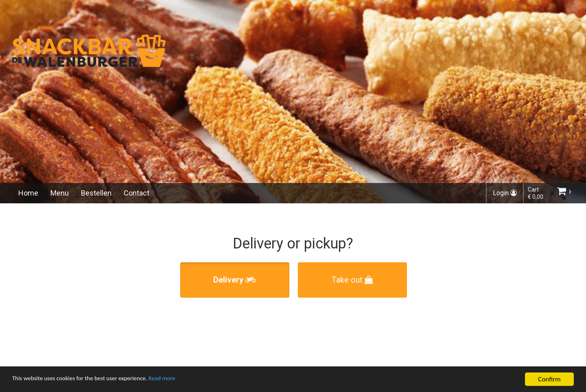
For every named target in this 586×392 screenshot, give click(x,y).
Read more (183, 380)
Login (505, 193)
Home (28, 193)
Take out (352, 280)
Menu (60, 193)
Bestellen (96, 193)
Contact (137, 193)
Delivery (235, 280)
